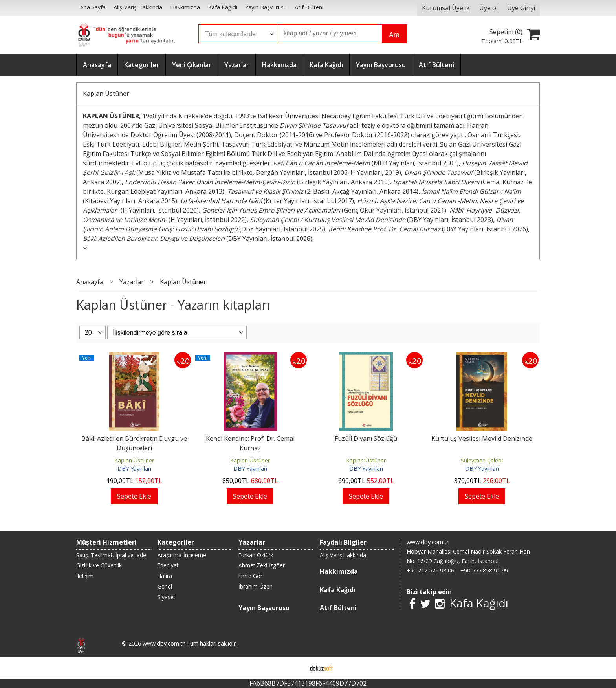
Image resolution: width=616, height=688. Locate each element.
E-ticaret (296, 668)
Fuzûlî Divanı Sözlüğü (366, 438)
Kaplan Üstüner (106, 94)
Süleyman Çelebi (482, 460)
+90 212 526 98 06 (430, 570)
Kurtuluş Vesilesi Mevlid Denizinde (482, 438)
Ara (394, 35)
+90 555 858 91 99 (484, 570)
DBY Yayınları (134, 469)
